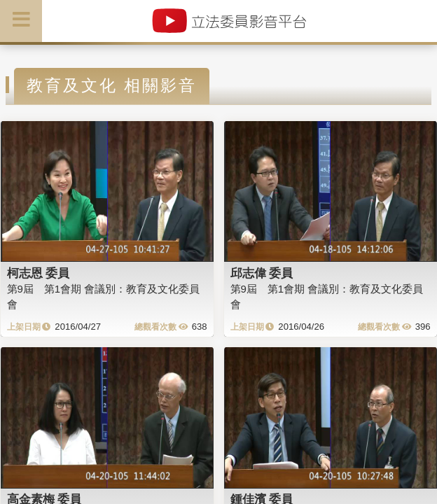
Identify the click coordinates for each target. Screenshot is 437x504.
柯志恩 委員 (39, 273)
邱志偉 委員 (262, 273)
